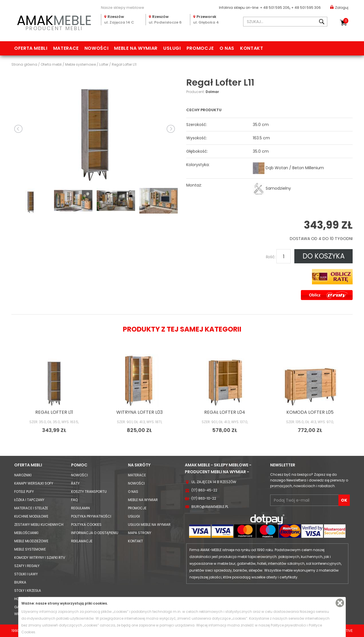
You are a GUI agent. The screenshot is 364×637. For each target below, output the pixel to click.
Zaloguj (339, 7)
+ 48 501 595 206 (275, 8)
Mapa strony (140, 533)
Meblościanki (26, 533)
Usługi (172, 48)
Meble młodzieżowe (31, 541)
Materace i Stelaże (31, 508)
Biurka (20, 582)
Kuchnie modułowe (31, 516)
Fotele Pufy (24, 492)
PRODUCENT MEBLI (54, 22)
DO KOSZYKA (324, 256)
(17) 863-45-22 (204, 490)
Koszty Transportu (89, 492)
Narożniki (23, 475)
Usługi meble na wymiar (149, 525)
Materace (66, 48)
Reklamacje (82, 541)
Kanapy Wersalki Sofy (34, 483)
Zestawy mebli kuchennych (39, 525)
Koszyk (346, 21)
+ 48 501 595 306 (306, 8)
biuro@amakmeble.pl (210, 507)
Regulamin (80, 508)
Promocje (200, 48)
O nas (227, 48)
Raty (75, 483)
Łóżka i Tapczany (29, 500)
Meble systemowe (30, 549)
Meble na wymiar (136, 48)
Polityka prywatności (91, 516)
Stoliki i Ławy (26, 574)
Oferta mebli (31, 48)
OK (344, 500)
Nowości (96, 48)
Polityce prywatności (288, 625)
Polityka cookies (86, 525)
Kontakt (252, 48)
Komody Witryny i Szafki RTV (40, 558)
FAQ (74, 500)
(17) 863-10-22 (204, 498)
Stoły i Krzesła (28, 591)
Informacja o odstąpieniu (95, 533)
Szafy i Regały (27, 566)
